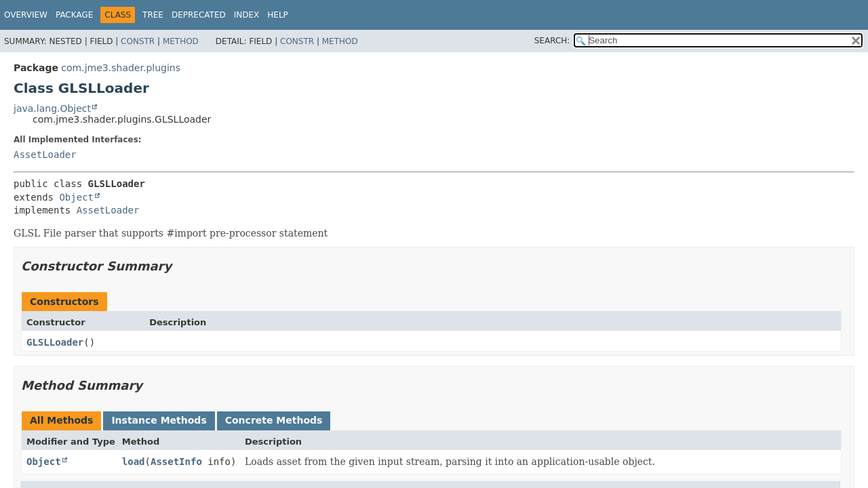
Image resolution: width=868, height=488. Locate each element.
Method (181, 41)
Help (278, 15)
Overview (26, 15)
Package (74, 15)
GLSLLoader (55, 342)
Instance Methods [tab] (159, 420)
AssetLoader (45, 155)
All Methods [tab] (61, 420)
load (134, 462)
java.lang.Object (52, 108)
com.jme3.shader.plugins (121, 68)
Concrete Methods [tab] (274, 420)
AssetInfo (176, 462)
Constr (138, 41)
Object (76, 197)
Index (247, 15)
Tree (153, 15)
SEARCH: (552, 41)
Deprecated (199, 15)
